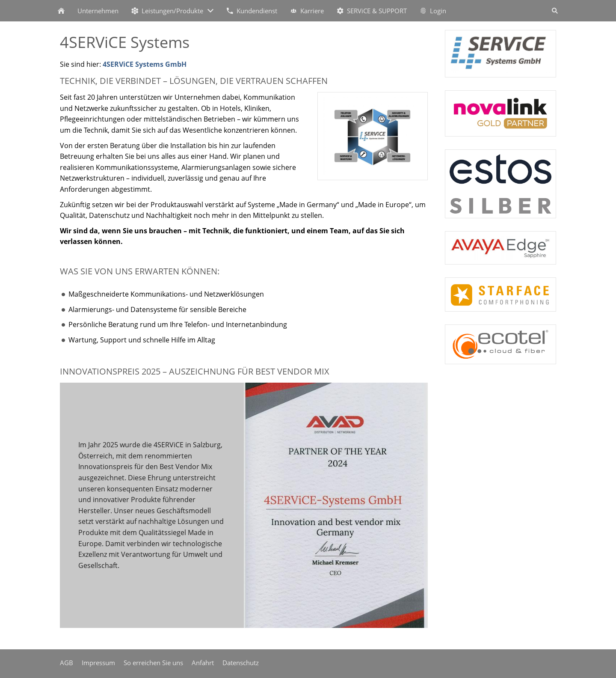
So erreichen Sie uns (153, 663)
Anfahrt (203, 663)
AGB (67, 663)
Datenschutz (241, 663)
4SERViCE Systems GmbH (145, 64)
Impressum (98, 663)
